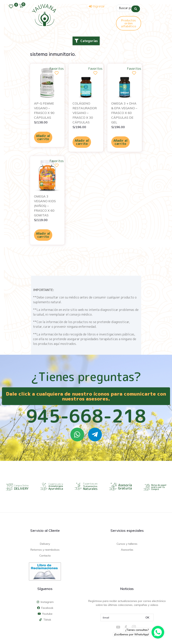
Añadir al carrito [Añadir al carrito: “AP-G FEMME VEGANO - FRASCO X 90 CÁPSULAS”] (43, 137)
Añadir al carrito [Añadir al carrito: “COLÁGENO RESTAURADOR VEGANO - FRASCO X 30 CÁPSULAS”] (82, 141)
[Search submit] (136, 8)
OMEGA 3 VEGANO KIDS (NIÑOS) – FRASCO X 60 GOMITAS (45, 205)
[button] (86, 40)
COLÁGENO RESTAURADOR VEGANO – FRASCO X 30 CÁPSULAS (85, 112)
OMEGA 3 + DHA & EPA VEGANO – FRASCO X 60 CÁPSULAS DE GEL (124, 112)
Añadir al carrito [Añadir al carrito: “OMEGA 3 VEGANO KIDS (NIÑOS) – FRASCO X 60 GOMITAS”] (43, 234)
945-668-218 (86, 415)
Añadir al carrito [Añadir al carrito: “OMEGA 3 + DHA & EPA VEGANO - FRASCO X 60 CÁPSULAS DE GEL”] (120, 141)
